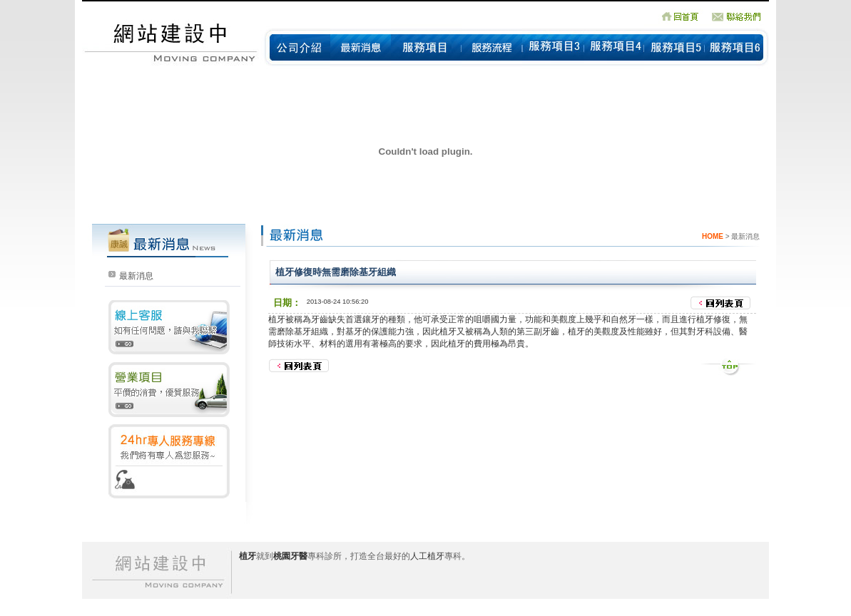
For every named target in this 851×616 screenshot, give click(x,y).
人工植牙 (427, 556)
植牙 (277, 319)
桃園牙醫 (290, 556)
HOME (713, 236)
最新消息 (136, 276)
